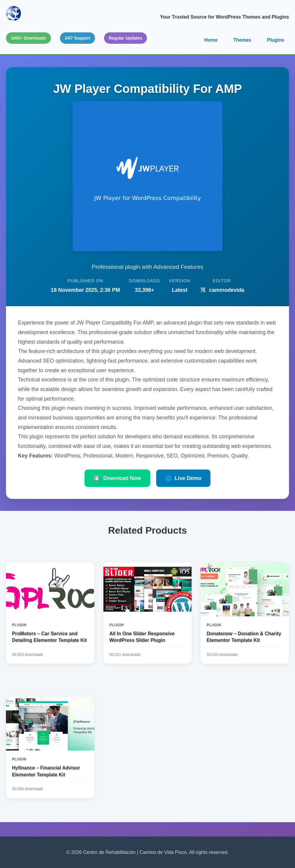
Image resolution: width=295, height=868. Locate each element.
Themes (242, 40)
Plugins (276, 40)
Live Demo (183, 478)
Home (211, 40)
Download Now (117, 478)
